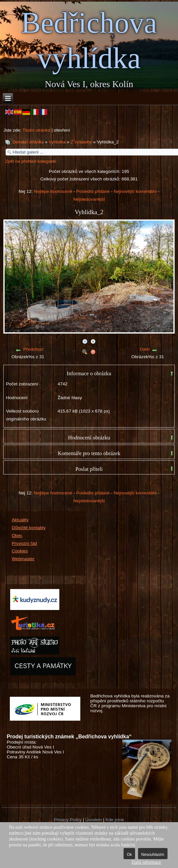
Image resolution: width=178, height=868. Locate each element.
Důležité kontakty (29, 528)
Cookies (20, 551)
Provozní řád (24, 543)
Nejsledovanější (89, 199)
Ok (129, 855)
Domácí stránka (28, 142)
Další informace (147, 862)
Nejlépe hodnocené (53, 191)
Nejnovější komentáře (135, 191)
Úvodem (94, 820)
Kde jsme (115, 820)
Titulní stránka (37, 130)
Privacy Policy (68, 820)
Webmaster (23, 559)
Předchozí (33, 349)
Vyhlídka (57, 142)
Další (145, 349)
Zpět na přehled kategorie (30, 161)
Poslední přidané (93, 191)
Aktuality (20, 520)
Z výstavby (81, 142)
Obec (17, 536)
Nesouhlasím (153, 855)
